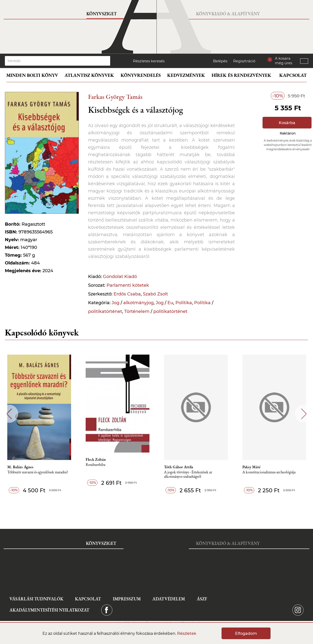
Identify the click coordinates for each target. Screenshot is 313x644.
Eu (170, 303)
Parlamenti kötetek (128, 285)
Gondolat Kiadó (120, 277)
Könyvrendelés (141, 75)
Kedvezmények (186, 75)
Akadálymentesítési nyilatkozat (49, 610)
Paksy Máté (251, 467)
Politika (184, 303)
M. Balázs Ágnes (20, 467)
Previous (9, 414)
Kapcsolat (293, 75)
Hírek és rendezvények (241, 75)
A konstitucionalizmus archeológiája (269, 472)
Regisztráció (244, 61)
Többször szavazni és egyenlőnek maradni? (38, 472)
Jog (115, 303)
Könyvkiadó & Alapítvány (228, 14)
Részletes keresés (149, 61)
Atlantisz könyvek (89, 75)
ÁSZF (202, 599)
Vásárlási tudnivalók (36, 599)
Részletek (187, 633)
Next (304, 414)
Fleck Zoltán (96, 460)
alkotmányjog (138, 303)
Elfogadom (246, 633)
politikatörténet (105, 311)
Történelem (137, 311)
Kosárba (287, 123)
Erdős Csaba (127, 294)
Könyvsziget (102, 14)
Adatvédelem (169, 599)
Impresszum (127, 599)
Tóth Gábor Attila (179, 467)
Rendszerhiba (95, 465)
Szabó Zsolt (155, 294)
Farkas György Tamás (115, 97)
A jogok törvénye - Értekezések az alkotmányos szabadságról (188, 474)
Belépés (220, 61)
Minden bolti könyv (32, 75)
